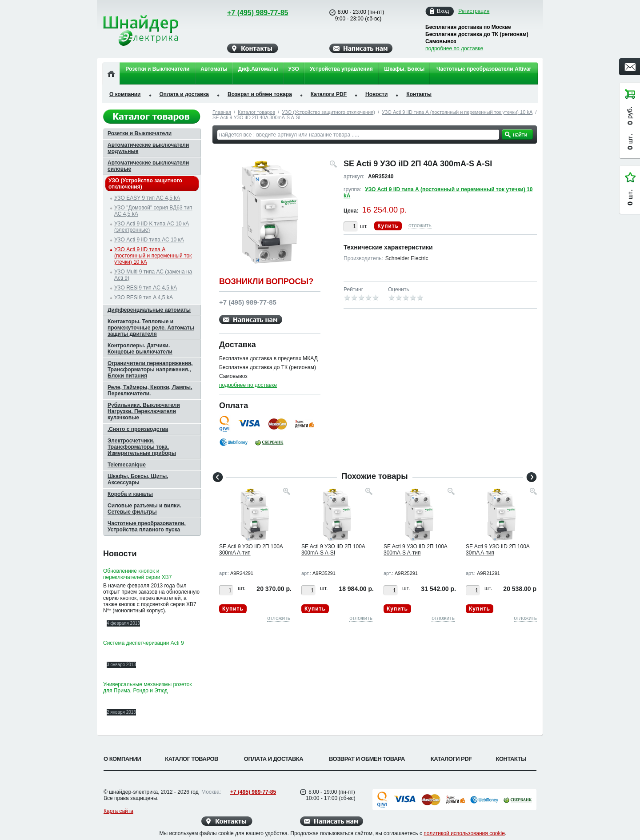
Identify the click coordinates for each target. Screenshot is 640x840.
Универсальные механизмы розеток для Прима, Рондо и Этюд (148, 687)
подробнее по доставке (454, 48)
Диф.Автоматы (258, 69)
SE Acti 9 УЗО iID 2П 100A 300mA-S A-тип (416, 550)
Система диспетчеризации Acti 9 (144, 643)
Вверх (571, 812)
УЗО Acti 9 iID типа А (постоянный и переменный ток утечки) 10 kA (457, 112)
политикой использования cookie (464, 833)
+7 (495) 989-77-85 (249, 13)
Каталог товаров (256, 112)
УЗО (294, 69)
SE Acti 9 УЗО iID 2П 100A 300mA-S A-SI (333, 550)
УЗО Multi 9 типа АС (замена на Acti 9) (153, 275)
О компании (125, 94)
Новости (376, 94)
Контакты (419, 94)
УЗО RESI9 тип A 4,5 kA (144, 297)
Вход (443, 11)
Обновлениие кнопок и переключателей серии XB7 (137, 574)
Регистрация (474, 11)
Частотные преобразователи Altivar (484, 69)
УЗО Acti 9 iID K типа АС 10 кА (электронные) (152, 227)
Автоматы (214, 69)
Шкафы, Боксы (404, 69)
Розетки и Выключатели (157, 69)
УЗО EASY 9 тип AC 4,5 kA (147, 198)
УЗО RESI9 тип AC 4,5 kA (146, 288)
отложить (420, 225)
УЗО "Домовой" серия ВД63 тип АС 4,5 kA (153, 211)
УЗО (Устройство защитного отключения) (328, 112)
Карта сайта (118, 811)
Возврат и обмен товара (260, 94)
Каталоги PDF (329, 94)
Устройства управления (341, 69)
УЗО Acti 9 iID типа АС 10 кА (149, 240)
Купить (388, 226)
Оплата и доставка (184, 94)
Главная (222, 112)
